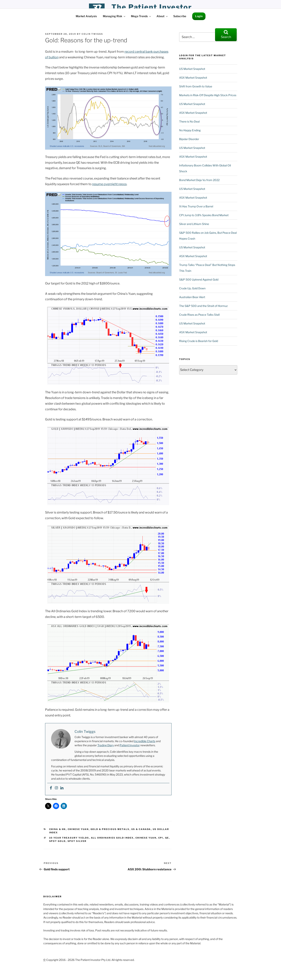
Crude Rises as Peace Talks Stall (199, 315)
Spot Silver (77, 841)
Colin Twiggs (92, 34)
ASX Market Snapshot (193, 78)
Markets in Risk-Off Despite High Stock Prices (208, 95)
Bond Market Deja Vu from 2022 (199, 180)
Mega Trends (141, 16)
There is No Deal (189, 121)
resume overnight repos (109, 184)
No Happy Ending (190, 130)
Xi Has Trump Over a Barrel (196, 206)
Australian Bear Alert (192, 297)
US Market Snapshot (192, 69)
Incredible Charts (145, 741)
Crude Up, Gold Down (192, 288)
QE (167, 838)
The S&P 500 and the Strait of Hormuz (203, 306)
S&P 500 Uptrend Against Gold (199, 279)
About (162, 16)
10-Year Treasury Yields (69, 838)
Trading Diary (106, 745)
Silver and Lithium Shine (194, 224)
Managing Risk (114, 16)
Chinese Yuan (78, 829)
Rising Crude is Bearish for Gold (199, 341)
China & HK (58, 829)
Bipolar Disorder (189, 139)
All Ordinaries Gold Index (112, 838)
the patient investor (152, 7)
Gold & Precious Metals (110, 829)
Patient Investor (130, 745)
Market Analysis (86, 16)
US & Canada (141, 829)
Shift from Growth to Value (196, 86)
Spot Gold (57, 841)
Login (199, 16)
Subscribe (180, 16)
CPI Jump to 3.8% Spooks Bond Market (204, 215)
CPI (161, 838)
